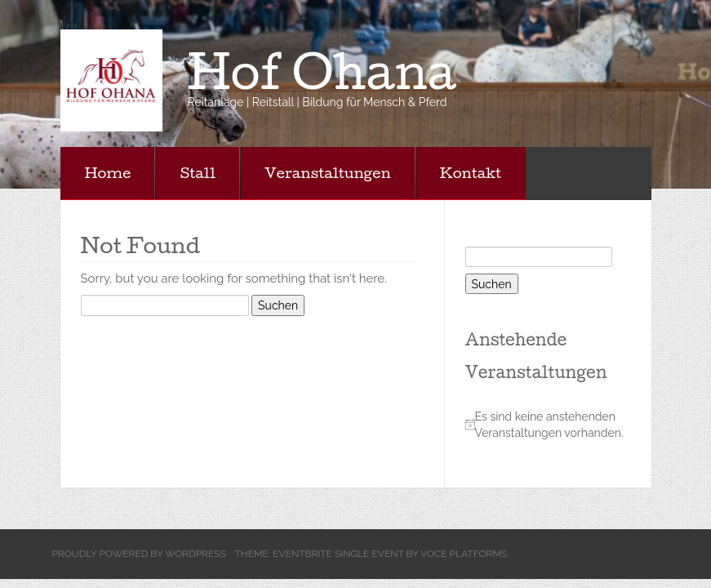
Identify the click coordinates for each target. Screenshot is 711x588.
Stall (198, 173)
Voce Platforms (464, 554)
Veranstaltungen (328, 173)
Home (108, 173)
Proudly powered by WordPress (139, 554)
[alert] (550, 425)
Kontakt (471, 173)
